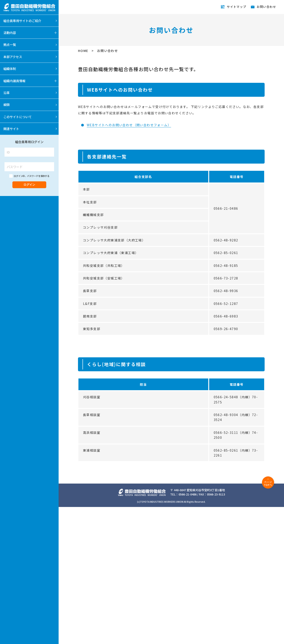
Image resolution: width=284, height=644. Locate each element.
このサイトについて (18, 117)
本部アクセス (13, 57)
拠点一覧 (10, 45)
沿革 (7, 93)
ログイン (29, 185)
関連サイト (11, 129)
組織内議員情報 (14, 81)
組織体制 (10, 69)
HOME (84, 51)
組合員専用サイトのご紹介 (22, 21)
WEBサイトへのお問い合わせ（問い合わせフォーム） (129, 125)
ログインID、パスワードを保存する (32, 176)
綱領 (7, 105)
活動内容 (10, 33)
